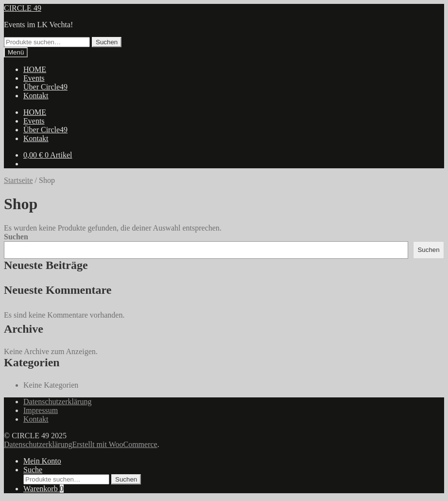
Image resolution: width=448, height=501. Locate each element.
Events (34, 78)
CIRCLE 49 (23, 8)
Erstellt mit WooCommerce (114, 444)
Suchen (107, 42)
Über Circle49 (45, 87)
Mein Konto (42, 461)
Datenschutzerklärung (57, 402)
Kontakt (36, 96)
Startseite (18, 180)
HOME (35, 69)
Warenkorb (43, 489)
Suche (33, 470)
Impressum (41, 410)
